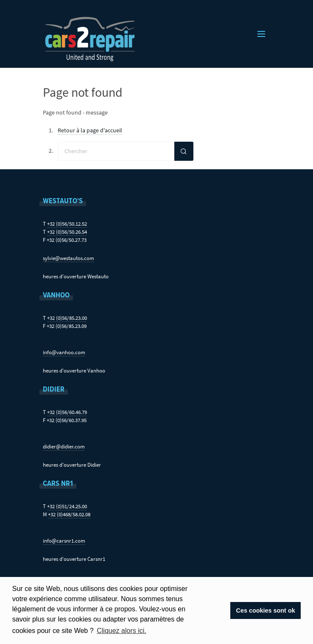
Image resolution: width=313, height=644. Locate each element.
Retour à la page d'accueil (90, 130)
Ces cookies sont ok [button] (266, 610)
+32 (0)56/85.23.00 (67, 318)
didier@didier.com (64, 447)
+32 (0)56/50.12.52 (67, 224)
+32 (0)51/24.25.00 (67, 506)
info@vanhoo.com (64, 352)
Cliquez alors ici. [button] (121, 631)
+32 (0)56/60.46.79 (67, 412)
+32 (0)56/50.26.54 (67, 232)
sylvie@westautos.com (68, 258)
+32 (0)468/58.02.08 (69, 514)
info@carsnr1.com (64, 541)
